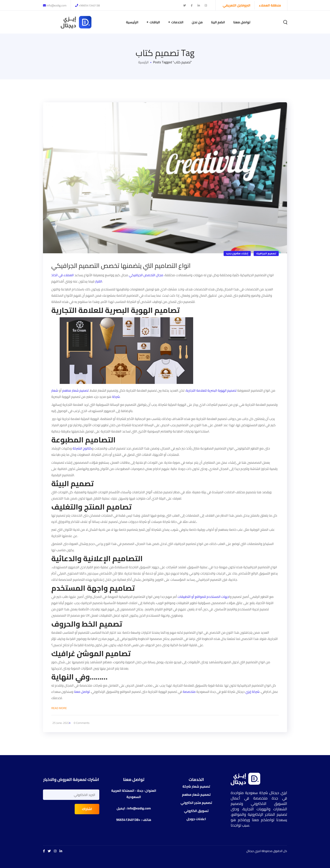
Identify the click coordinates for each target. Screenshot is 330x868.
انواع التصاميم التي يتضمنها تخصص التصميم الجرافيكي (121, 266)
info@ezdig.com (55, 5)
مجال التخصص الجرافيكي (146, 275)
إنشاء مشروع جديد (237, 253)
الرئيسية (143, 62)
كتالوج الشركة (82, 448)
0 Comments (82, 723)
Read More (59, 708)
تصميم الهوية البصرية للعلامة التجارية (212, 390)
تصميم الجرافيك (266, 253)
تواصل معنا (82, 692)
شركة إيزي (252, 692)
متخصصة (189, 692)
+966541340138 (88, 5)
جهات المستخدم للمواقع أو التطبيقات (203, 597)
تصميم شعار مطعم (75, 390)
